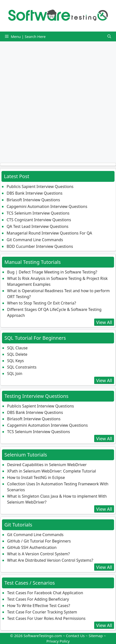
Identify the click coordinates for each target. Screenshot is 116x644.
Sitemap (96, 636)
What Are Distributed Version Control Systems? (50, 560)
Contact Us (75, 636)
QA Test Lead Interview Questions (38, 226)
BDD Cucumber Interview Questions (40, 246)
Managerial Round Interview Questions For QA (49, 233)
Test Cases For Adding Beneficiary (38, 599)
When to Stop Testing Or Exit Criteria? (42, 303)
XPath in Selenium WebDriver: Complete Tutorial (52, 471)
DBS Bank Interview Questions (35, 193)
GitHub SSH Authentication (32, 547)
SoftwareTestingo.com (43, 636)
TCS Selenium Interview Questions (38, 213)
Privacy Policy (58, 641)
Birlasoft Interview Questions (33, 200)
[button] (109, 36)
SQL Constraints (22, 367)
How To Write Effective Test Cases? (39, 606)
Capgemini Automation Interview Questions (47, 206)
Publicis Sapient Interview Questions (40, 186)
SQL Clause (17, 348)
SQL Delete (17, 354)
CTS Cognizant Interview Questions (39, 220)
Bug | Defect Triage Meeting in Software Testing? (52, 272)
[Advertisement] (58, 100)
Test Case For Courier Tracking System (42, 612)
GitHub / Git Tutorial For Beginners (39, 541)
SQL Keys (15, 361)
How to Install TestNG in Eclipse (36, 477)
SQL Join (15, 373)
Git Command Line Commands (35, 240)
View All (104, 322)
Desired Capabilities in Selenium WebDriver (47, 465)
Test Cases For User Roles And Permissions (46, 618)
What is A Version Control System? (38, 554)
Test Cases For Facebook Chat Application (45, 593)
